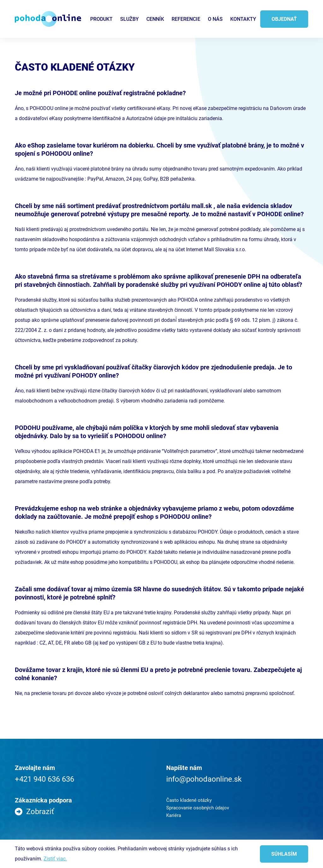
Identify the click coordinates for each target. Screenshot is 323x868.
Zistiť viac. (55, 859)
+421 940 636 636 (44, 779)
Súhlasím (284, 854)
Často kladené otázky (189, 800)
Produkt (101, 19)
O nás (215, 19)
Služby (129, 19)
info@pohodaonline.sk (204, 779)
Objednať (284, 19)
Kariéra (174, 815)
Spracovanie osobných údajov (198, 808)
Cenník (155, 19)
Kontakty (243, 19)
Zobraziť (40, 812)
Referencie (186, 19)
